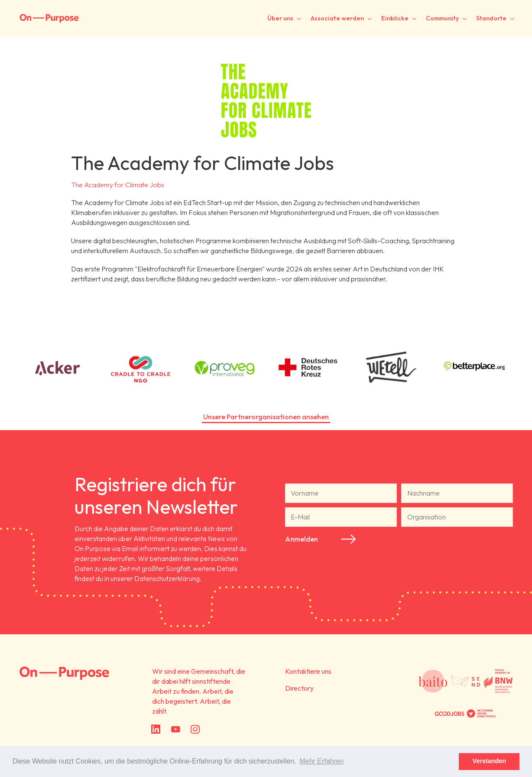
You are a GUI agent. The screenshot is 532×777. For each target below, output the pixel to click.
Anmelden (302, 539)
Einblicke (395, 18)
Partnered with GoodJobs (449, 714)
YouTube (175, 730)
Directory (299, 688)
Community (442, 18)
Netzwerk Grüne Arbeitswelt (481, 714)
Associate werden (337, 18)
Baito (433, 681)
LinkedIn (156, 730)
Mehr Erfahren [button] (322, 761)
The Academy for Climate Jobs (118, 185)
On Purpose (64, 673)
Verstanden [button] (489, 761)
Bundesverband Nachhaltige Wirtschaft (498, 681)
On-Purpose (49, 18)
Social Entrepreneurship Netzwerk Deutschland (466, 681)
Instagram (195, 730)
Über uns (280, 18)
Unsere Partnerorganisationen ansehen (266, 417)
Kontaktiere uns (308, 671)
